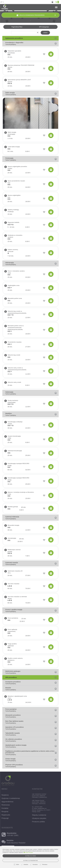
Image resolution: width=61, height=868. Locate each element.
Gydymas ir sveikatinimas (11, 798)
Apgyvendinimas (7, 802)
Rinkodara (44, 865)
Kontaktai (5, 808)
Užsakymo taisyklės (39, 818)
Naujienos (5, 795)
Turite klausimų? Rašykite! (16, 843)
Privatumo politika (38, 822)
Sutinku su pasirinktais (31, 861)
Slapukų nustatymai (39, 815)
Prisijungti (5, 818)
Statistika (25, 865)
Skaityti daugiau (28, 852)
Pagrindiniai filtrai (17, 27)
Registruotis (6, 815)
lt (2, 2)
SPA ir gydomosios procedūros (36, 15)
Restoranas (6, 805)
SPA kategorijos (44, 27)
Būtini (17, 865)
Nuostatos (34, 865)
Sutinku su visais (30, 856)
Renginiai (5, 812)
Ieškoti (45, 33)
